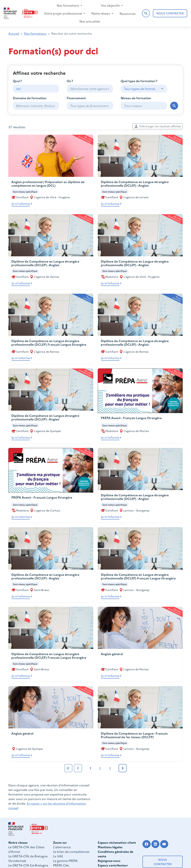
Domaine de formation (30, 98)
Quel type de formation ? (139, 81)
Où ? (70, 81)
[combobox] (90, 89)
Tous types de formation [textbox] (141, 89)
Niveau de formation (136, 98)
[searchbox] (90, 89)
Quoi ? (17, 81)
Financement (76, 98)
